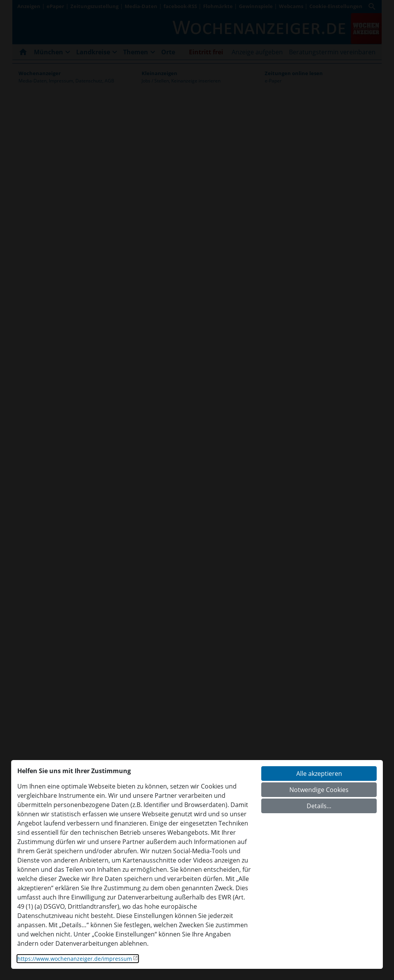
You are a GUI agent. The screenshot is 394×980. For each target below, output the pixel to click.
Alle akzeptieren (319, 774)
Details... (319, 806)
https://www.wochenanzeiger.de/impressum (75, 959)
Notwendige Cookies (319, 790)
